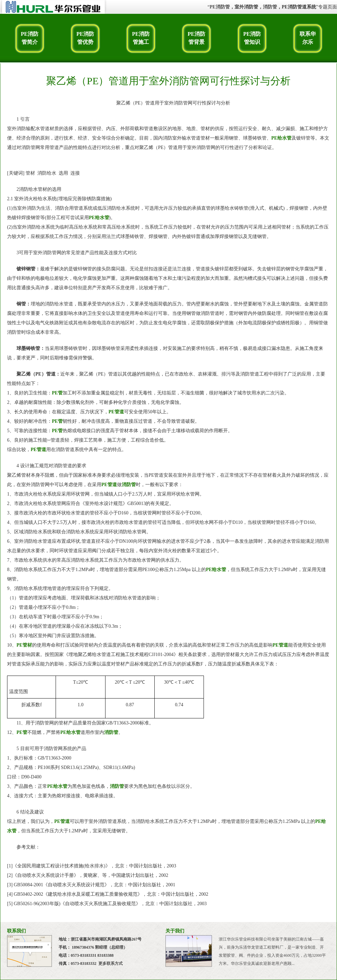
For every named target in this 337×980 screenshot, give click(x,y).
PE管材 (24, 645)
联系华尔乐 (308, 38)
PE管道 (116, 412)
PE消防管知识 (252, 38)
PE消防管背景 (196, 38)
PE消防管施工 (141, 38)
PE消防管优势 (85, 38)
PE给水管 (281, 138)
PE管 (57, 393)
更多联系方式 (111, 963)
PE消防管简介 (30, 38)
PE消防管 (220, 7)
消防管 (270, 7)
